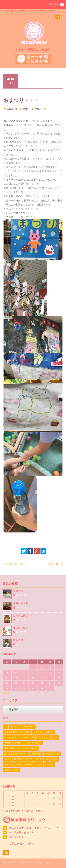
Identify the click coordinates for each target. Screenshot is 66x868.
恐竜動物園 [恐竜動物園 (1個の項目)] (37, 754)
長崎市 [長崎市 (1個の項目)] (29, 765)
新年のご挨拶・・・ (24, 616)
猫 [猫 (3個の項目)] (47, 759)
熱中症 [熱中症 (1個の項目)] (29, 759)
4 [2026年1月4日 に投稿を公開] (59, 667)
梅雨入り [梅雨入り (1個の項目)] (49, 754)
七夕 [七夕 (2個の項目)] (55, 737)
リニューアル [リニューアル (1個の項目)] (43, 737)
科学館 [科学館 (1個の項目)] (55, 759)
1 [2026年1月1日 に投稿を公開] (33, 667)
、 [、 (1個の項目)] (5, 727)
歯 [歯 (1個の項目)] (58, 754)
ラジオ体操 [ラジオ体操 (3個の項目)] (29, 737)
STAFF (26, 109)
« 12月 (6, 693)
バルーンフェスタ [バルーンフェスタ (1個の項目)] (12, 737)
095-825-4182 (17, 837)
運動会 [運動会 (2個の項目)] (19, 765)
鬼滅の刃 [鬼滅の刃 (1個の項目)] (50, 765)
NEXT (51, 564)
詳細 (32, 844)
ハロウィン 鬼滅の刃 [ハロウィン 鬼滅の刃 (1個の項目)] (43, 732)
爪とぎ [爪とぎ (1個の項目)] (39, 759)
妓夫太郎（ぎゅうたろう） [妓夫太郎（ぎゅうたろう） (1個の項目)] (16, 754)
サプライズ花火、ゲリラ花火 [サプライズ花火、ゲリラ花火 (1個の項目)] (17, 732)
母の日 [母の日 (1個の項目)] (7, 759)
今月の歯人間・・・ (24, 603)
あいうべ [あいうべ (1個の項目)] (14, 727)
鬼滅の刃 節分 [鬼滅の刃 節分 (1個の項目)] (11, 770)
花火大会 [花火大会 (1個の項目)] (8, 765)
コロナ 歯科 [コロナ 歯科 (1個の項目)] (28, 727)
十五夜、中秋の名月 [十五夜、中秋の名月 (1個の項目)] (33, 743)
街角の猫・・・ (22, 591)
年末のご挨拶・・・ (24, 628)
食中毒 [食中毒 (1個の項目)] (39, 765)
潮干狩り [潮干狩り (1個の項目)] (18, 759)
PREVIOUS (17, 564)
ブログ (38, 109)
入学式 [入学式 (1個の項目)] (17, 743)
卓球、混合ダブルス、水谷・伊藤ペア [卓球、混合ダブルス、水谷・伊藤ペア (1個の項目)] (21, 748)
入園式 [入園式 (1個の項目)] (7, 743)
